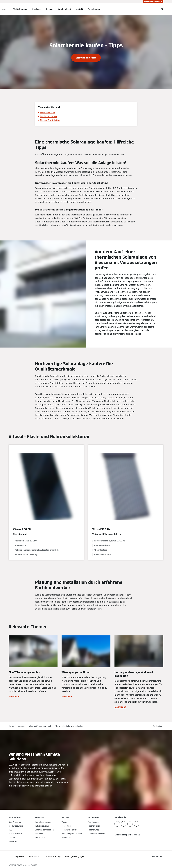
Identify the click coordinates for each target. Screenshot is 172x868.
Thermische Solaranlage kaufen (69, 726)
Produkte (37, 9)
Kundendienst (64, 9)
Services (49, 9)
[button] (158, 726)
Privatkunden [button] (94, 9)
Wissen (21, 726)
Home (11, 726)
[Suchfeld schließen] (156, 9)
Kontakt (79, 9)
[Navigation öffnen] (4, 9)
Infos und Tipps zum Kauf (40, 726)
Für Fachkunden (20, 9)
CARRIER (34, 865)
